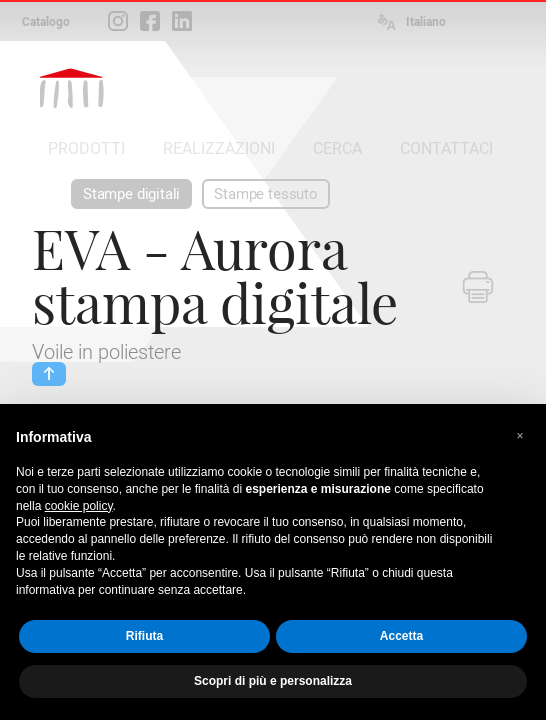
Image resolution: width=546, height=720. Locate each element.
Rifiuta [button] (144, 636)
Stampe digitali (131, 194)
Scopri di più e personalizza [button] (273, 681)
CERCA (337, 148)
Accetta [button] (401, 636)
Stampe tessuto (265, 194)
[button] (520, 436)
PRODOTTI (86, 148)
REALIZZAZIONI (219, 148)
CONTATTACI (446, 148)
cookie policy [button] (79, 506)
